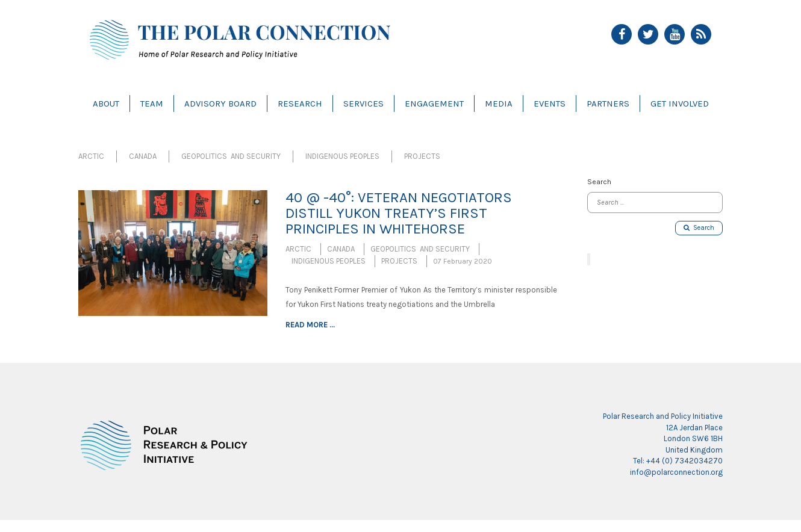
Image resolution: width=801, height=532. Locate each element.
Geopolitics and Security (231, 156)
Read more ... (310, 325)
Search (699, 228)
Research (300, 104)
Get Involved (680, 104)
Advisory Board (220, 104)
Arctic (91, 156)
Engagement (434, 104)
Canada (143, 156)
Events (550, 104)
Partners (608, 104)
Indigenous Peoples (342, 156)
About (106, 104)
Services (363, 104)
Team (152, 104)
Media (499, 104)
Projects (422, 156)
